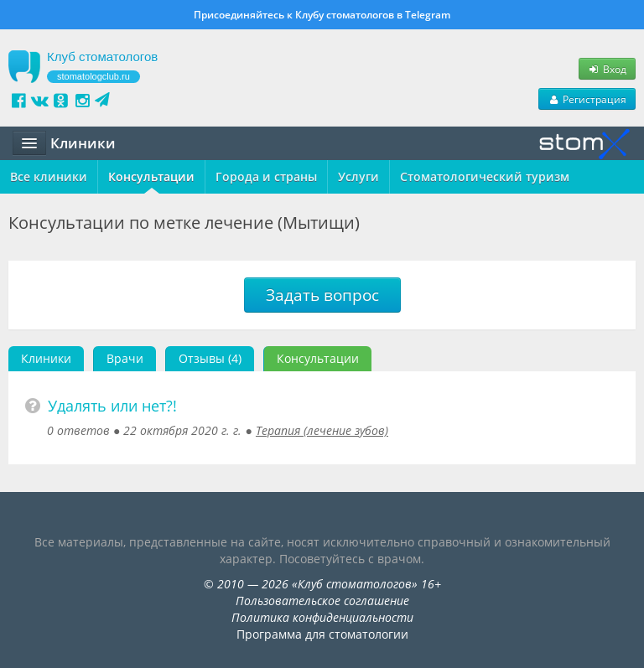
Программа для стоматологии (322, 634)
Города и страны (266, 176)
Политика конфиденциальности (322, 617)
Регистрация (587, 99)
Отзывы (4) (210, 358)
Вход (607, 69)
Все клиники (49, 176)
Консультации (151, 176)
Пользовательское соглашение (322, 601)
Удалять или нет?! (112, 406)
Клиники (46, 358)
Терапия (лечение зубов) (322, 430)
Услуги (358, 176)
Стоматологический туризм (485, 176)
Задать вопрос (322, 295)
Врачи (125, 358)
